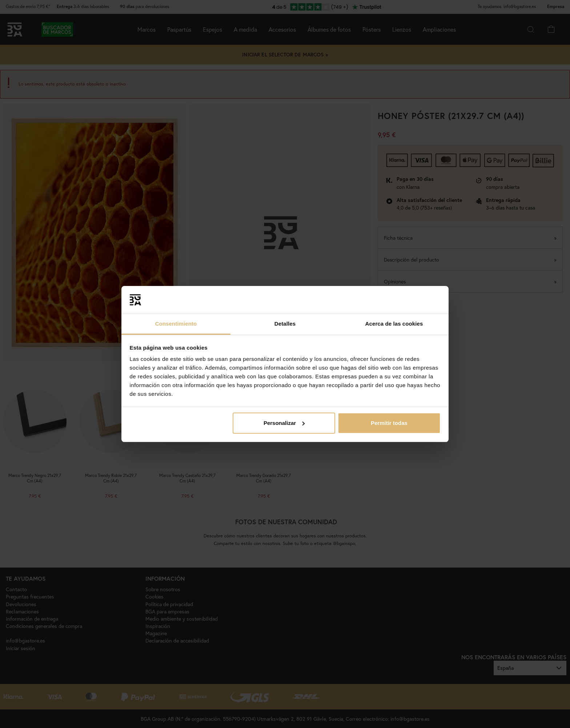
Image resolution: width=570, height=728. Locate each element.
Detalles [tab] (285, 324)
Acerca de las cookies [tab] (394, 324)
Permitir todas (389, 423)
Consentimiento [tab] (176, 324)
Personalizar (284, 423)
